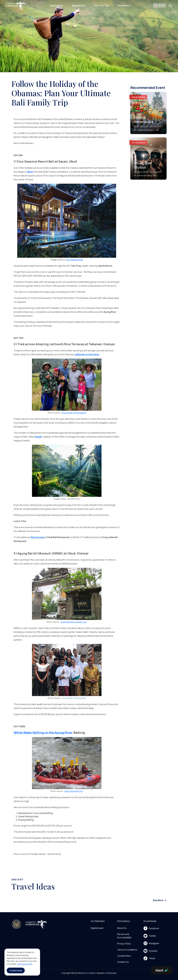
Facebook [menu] (151, 928)
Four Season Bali (74, 260)
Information (124, 6)
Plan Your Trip (102, 6)
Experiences (79, 6)
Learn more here (25, 964)
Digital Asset (97, 928)
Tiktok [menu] (149, 958)
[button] (160, 6)
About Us (122, 928)
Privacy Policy (124, 944)
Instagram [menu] (151, 943)
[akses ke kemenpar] (16, 924)
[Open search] (170, 6)
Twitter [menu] (150, 936)
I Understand (16, 970)
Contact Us (123, 962)
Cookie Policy (124, 956)
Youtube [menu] (150, 951)
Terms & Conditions (127, 950)
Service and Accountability (124, 936)
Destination (57, 6)
